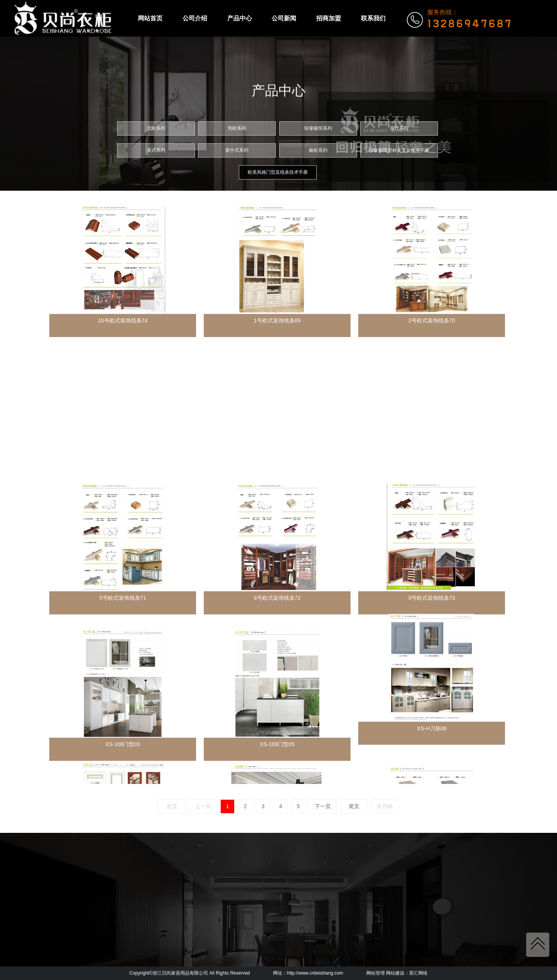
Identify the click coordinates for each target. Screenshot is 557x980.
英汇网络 (418, 973)
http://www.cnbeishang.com (315, 973)
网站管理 (376, 973)
